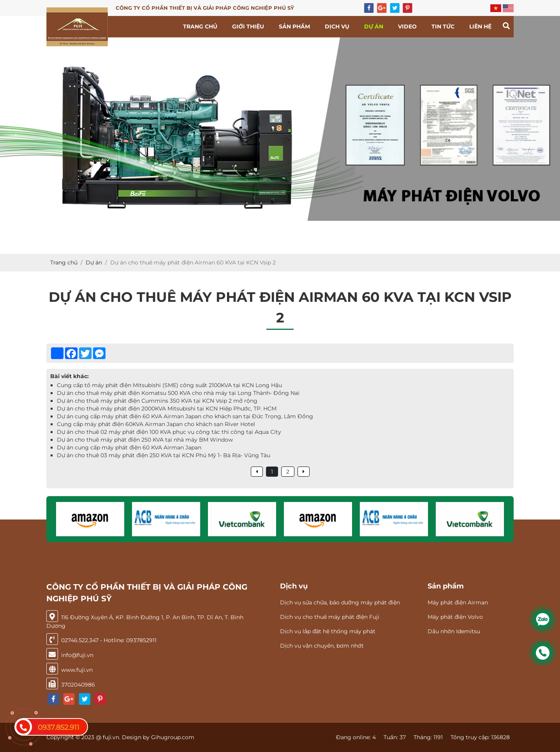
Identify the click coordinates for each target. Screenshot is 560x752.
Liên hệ (480, 26)
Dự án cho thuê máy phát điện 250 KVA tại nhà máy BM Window (145, 440)
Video (407, 26)
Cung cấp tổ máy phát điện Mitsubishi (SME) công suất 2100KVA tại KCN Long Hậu (169, 385)
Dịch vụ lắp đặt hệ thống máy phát (328, 631)
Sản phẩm (294, 26)
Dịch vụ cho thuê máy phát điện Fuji (330, 617)
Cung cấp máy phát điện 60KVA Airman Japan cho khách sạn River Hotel (156, 424)
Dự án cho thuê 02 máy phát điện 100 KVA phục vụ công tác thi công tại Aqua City (169, 432)
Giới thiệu (248, 26)
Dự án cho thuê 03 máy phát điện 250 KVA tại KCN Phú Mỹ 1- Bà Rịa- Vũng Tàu (164, 455)
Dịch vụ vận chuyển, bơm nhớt (322, 646)
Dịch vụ (337, 26)
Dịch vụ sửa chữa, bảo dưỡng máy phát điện (340, 602)
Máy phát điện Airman (458, 602)
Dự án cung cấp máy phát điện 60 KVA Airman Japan (129, 447)
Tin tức (443, 26)
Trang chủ (200, 26)
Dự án (374, 26)
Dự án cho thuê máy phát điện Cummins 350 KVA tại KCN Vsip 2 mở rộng (157, 401)
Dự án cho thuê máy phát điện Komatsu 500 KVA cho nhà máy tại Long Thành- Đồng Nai (178, 393)
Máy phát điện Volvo (455, 617)
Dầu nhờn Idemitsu (454, 631)
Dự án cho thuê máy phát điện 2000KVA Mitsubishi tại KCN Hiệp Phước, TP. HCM (167, 409)
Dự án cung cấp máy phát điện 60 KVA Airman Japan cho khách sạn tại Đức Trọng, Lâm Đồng (185, 416)
